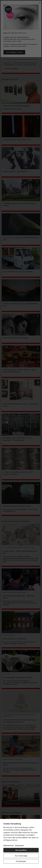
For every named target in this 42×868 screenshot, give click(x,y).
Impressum (19, 845)
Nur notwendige (21, 856)
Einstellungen (21, 861)
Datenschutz (8, 845)
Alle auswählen (21, 850)
